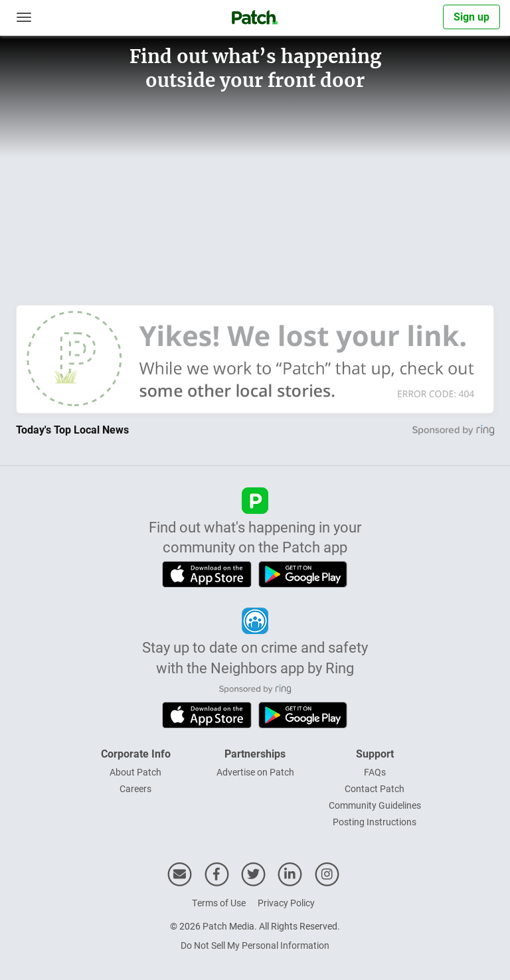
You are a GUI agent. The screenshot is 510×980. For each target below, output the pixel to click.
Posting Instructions (375, 822)
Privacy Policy (286, 903)
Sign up (471, 16)
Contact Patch (375, 788)
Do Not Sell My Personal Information (255, 945)
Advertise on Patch (255, 772)
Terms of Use (219, 903)
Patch (215, 926)
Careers (135, 788)
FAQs (375, 772)
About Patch (135, 772)
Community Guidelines (375, 805)
